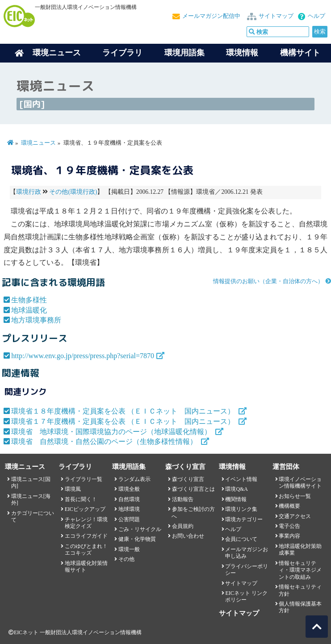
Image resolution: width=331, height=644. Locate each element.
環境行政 (29, 192)
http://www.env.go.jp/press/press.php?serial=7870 (83, 356)
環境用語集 (184, 53)
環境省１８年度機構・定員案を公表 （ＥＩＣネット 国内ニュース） (124, 411)
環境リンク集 (241, 509)
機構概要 (289, 506)
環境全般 (129, 489)
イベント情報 (241, 479)
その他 (126, 559)
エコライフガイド (86, 536)
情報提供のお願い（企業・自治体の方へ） (268, 281)
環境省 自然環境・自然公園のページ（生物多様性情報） (105, 441)
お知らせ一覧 (295, 496)
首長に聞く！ (81, 499)
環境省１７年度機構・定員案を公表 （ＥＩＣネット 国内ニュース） (124, 421)
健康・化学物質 (137, 539)
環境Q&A (236, 489)
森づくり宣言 (188, 479)
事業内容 (289, 536)
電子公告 (289, 526)
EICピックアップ (85, 509)
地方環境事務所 (36, 320)
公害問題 (129, 519)
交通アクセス (295, 516)
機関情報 (236, 499)
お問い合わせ (188, 536)
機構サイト (300, 53)
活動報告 (183, 499)
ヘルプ (316, 16)
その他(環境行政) (73, 192)
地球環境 (129, 509)
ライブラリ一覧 (84, 479)
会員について (241, 539)
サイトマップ (276, 16)
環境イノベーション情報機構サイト (300, 483)
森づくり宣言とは (193, 489)
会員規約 (183, 526)
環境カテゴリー (244, 519)
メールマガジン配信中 (211, 16)
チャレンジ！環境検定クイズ (86, 523)
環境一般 (129, 549)
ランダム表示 (134, 479)
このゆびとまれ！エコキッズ (86, 550)
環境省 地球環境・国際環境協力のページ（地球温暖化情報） (112, 432)
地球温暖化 (29, 310)
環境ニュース (38, 143)
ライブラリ (122, 53)
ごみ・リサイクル (140, 529)
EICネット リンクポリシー (246, 596)
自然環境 (129, 499)
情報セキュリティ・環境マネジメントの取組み (300, 570)
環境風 (73, 489)
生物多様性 (29, 300)
